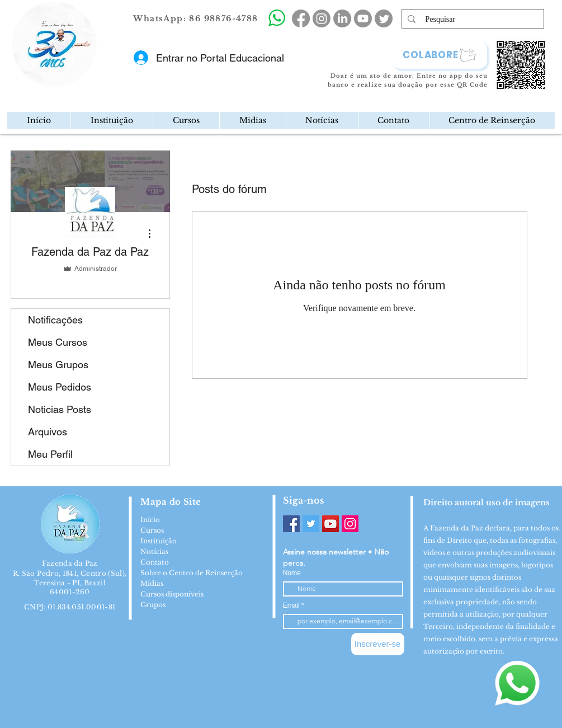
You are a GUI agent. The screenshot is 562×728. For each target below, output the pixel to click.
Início (150, 520)
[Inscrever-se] (378, 644)
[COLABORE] (440, 55)
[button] (112, 120)
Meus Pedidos (60, 387)
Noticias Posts (60, 409)
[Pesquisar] (473, 20)
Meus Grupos (58, 365)
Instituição (159, 541)
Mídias (152, 583)
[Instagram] (350, 524)
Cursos (152, 530)
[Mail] (94, 80)
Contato (155, 562)
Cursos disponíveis (172, 594)
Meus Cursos (58, 342)
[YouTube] (330, 524)
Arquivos (48, 432)
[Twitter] (311, 524)
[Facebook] (291, 524)
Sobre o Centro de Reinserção (192, 573)
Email (292, 605)
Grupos (153, 605)
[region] (101, 81)
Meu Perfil (50, 454)
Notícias (154, 551)
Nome (292, 573)
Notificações (55, 320)
